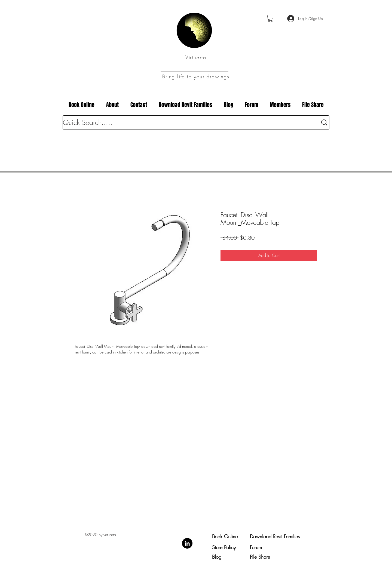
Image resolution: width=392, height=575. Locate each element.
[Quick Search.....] (186, 123)
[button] (270, 18)
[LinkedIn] (187, 543)
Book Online (225, 536)
